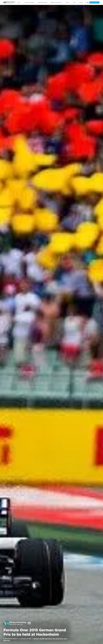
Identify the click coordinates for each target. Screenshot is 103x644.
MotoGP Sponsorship (42, 2)
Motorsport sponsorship (56, 2)
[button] (88, 2)
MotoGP (42, 639)
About (19, 2)
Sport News (48, 639)
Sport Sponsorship (58, 639)
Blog (74, 2)
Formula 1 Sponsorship (29, 2)
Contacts (81, 2)
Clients (67, 2)
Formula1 (36, 639)
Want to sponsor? (94, 2)
